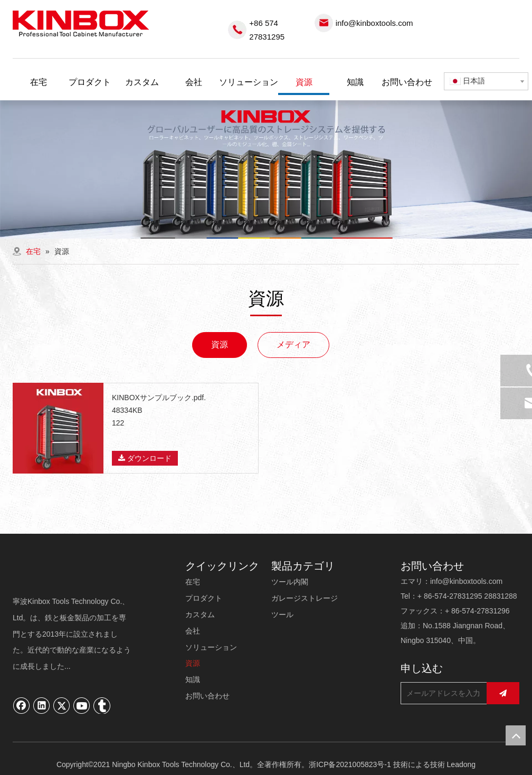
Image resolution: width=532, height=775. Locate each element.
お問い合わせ (207, 696)
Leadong (462, 764)
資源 (220, 344)
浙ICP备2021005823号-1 (350, 764)
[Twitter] (62, 705)
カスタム (200, 615)
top (516, 735)
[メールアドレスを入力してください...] (441, 693)
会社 (193, 631)
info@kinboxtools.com (374, 23)
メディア (293, 344)
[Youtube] (82, 705)
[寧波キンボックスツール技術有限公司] (72, 573)
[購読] (503, 693)
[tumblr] (102, 705)
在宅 (193, 582)
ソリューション (211, 647)
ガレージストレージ (305, 598)
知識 (193, 679)
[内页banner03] (266, 170)
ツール (282, 615)
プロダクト (204, 598)
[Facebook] (22, 705)
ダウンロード (145, 458)
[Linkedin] (42, 705)
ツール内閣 (290, 582)
